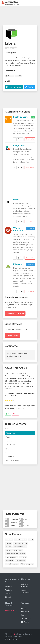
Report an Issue (11, 611)
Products (8, 590)
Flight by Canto (21, 117)
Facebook (26, 618)
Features (9, 441)
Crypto (8, 594)
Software (9, 587)
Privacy (14, 639)
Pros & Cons (11, 445)
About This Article (13, 460)
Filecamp (18, 264)
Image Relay (19, 145)
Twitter (31, 87)
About (24, 608)
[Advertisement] (20, 16)
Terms (7, 639)
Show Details (30, 139)
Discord (8, 597)
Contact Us (25, 612)
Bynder (17, 200)
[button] (37, 3)
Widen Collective (18, 229)
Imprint (24, 615)
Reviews (9, 437)
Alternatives (11, 433)
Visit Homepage (15, 87)
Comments (10, 456)
